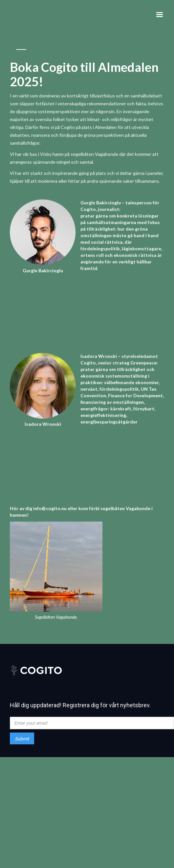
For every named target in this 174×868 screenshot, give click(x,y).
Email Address (25, 712)
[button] (160, 15)
